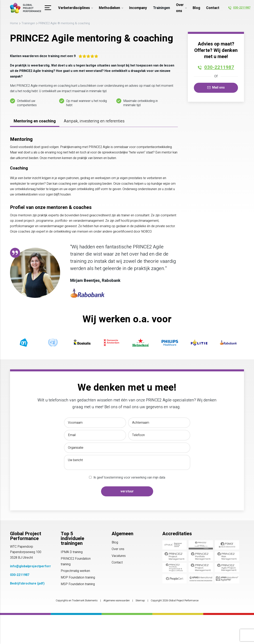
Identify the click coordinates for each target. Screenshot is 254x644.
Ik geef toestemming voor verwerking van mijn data (129, 478)
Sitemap (140, 601)
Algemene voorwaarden (117, 601)
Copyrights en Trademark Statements (77, 601)
